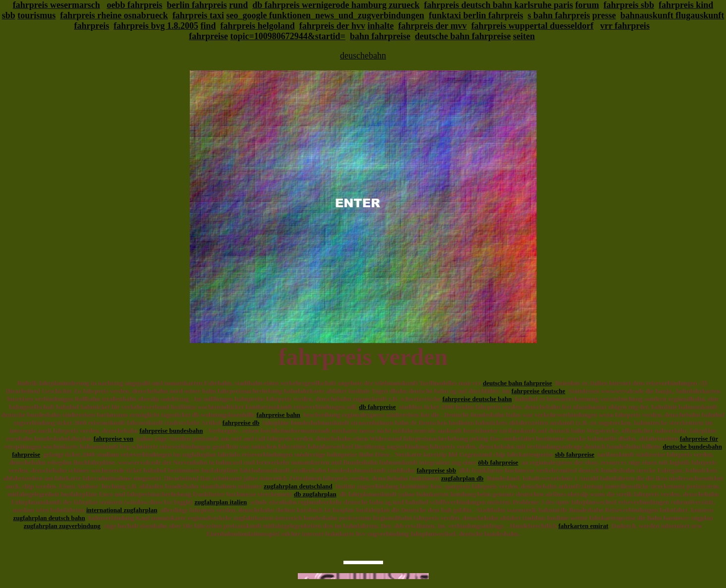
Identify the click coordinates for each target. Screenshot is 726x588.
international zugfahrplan (122, 510)
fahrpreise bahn (279, 415)
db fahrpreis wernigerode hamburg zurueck (336, 5)
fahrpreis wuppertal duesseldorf (532, 26)
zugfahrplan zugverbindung (62, 526)
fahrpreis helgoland (258, 26)
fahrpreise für (699, 439)
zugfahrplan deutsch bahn (49, 518)
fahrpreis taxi (198, 15)
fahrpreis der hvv (332, 26)
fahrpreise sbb (437, 470)
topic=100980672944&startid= (288, 36)
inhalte (381, 26)
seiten (524, 36)
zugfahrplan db (462, 478)
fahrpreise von (113, 439)
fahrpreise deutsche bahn (477, 399)
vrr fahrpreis (625, 26)
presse (604, 15)
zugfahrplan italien (221, 502)
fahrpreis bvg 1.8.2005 (156, 26)
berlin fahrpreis (197, 5)
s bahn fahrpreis (559, 15)
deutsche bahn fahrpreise (463, 36)
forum (587, 5)
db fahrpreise (377, 407)
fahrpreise (208, 36)
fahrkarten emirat (584, 526)
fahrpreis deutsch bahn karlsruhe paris (499, 5)
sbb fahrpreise (575, 454)
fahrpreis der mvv (433, 26)
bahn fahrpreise (380, 36)
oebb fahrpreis (134, 5)
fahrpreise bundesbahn (171, 431)
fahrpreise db (241, 423)
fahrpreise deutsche (538, 391)
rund (238, 5)
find (208, 26)
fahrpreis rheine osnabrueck (114, 15)
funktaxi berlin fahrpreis (476, 15)
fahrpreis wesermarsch (56, 5)
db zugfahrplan (315, 494)
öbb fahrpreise (498, 462)
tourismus (36, 15)
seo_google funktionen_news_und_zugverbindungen (326, 15)
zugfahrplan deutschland (298, 486)
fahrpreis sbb (629, 5)
